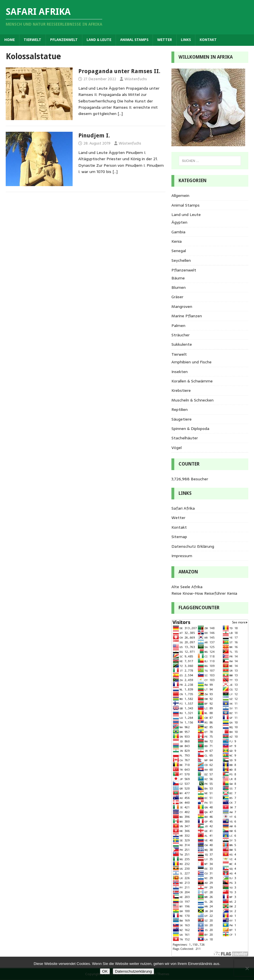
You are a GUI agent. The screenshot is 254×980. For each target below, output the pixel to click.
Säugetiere (182, 419)
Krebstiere (181, 390)
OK (105, 971)
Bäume (178, 278)
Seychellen (181, 260)
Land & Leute (99, 40)
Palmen (178, 326)
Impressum (182, 556)
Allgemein (180, 195)
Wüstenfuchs (136, 79)
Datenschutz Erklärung (193, 546)
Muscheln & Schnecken (192, 400)
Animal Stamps (134, 40)
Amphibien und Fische (191, 362)
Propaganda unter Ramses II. (119, 71)
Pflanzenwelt (64, 40)
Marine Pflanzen (187, 316)
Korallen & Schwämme (192, 381)
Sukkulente (182, 344)
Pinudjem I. (94, 135)
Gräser (177, 297)
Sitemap (179, 537)
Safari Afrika (183, 508)
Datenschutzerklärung (134, 971)
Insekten (180, 372)
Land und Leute (186, 215)
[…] (120, 114)
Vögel (177, 448)
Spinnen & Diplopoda (190, 429)
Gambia (178, 232)
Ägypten (179, 222)
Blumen (179, 287)
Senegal (179, 251)
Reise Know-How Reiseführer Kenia (204, 593)
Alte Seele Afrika (187, 587)
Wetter (165, 40)
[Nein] (247, 968)
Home (10, 40)
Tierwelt (32, 40)
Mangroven (182, 306)
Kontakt (208, 40)
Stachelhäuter (185, 438)
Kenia (177, 241)
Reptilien (180, 409)
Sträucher (181, 335)
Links (186, 40)
